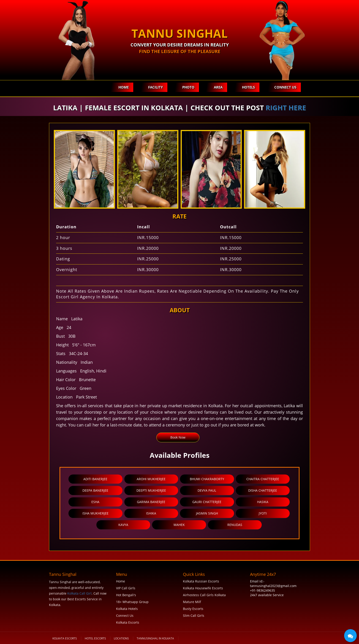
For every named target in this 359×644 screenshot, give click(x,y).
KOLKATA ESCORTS (65, 638)
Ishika (151, 513)
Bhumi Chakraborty (207, 479)
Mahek (179, 525)
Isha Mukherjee (95, 513)
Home (124, 87)
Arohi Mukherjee (151, 479)
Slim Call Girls (194, 616)
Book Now (178, 437)
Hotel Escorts (95, 638)
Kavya (123, 525)
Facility (155, 87)
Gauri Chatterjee (207, 502)
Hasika (263, 502)
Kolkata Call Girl (79, 593)
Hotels (248, 87)
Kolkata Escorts (128, 622)
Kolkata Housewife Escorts (203, 588)
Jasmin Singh (207, 513)
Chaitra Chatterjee (263, 479)
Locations (121, 638)
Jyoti (263, 513)
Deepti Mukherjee (151, 490)
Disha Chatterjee (263, 490)
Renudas (235, 525)
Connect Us (285, 87)
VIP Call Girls (126, 588)
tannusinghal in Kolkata (155, 638)
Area (218, 87)
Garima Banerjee (151, 502)
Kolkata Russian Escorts (201, 581)
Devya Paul (207, 490)
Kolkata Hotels (127, 609)
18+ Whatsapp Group (132, 602)
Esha (95, 502)
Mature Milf (192, 602)
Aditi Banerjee (95, 479)
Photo (188, 87)
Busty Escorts (193, 609)
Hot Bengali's (126, 595)
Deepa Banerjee (95, 490)
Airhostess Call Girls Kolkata (204, 595)
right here (286, 108)
